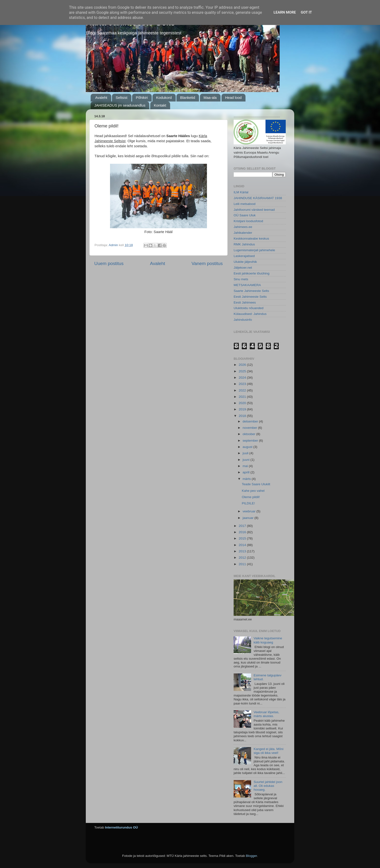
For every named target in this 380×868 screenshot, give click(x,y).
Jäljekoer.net (243, 268)
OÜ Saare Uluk (245, 215)
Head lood (233, 98)
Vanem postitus (207, 263)
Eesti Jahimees (245, 302)
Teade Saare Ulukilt (256, 484)
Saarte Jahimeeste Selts (251, 291)
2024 (243, 378)
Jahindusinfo (243, 320)
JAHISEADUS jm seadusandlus (120, 105)
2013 (243, 551)
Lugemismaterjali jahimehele (254, 250)
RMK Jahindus (244, 244)
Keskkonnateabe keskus (251, 239)
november (250, 428)
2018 (243, 416)
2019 (243, 409)
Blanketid (188, 98)
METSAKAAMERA (247, 285)
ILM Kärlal (241, 192)
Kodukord (164, 98)
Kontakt (160, 105)
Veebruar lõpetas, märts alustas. (266, 714)
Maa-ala (210, 98)
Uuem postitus (109, 263)
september (251, 441)
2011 (243, 564)
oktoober (249, 434)
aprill (246, 472)
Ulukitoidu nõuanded (249, 308)
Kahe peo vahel (253, 491)
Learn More (285, 12)
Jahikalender (243, 233)
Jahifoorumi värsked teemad (254, 210)
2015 (243, 538)
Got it (306, 12)
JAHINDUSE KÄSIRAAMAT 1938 (258, 198)
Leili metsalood (245, 204)
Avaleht (101, 98)
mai (246, 466)
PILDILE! (248, 503)
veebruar (249, 511)
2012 (243, 558)
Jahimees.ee (243, 227)
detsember (251, 421)
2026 (243, 365)
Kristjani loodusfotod (248, 221)
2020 (243, 403)
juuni (246, 460)
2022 (243, 390)
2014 (243, 545)
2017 (243, 526)
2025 (243, 371)
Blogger (251, 856)
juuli (246, 453)
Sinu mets (241, 279)
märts (247, 479)
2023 (243, 384)
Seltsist (121, 98)
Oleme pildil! (251, 497)
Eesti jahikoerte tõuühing (252, 273)
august (248, 447)
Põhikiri (142, 98)
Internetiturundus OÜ (121, 827)
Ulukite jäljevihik (245, 262)
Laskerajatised (244, 256)
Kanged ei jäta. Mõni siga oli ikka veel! (268, 751)
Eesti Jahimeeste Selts (250, 297)
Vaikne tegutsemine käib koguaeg (268, 640)
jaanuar (249, 518)
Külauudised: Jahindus (250, 314)
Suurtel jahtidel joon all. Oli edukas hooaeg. (268, 786)
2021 (243, 397)
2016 (243, 532)
